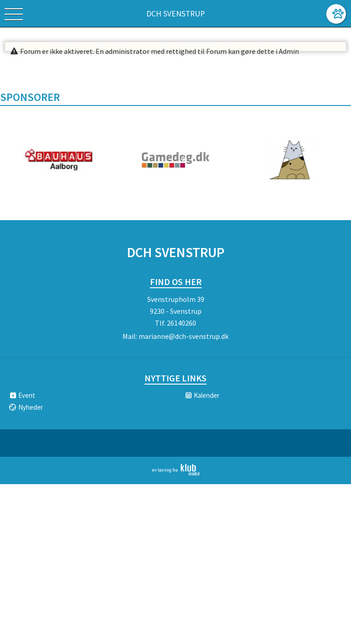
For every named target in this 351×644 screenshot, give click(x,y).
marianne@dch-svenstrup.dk (183, 336)
